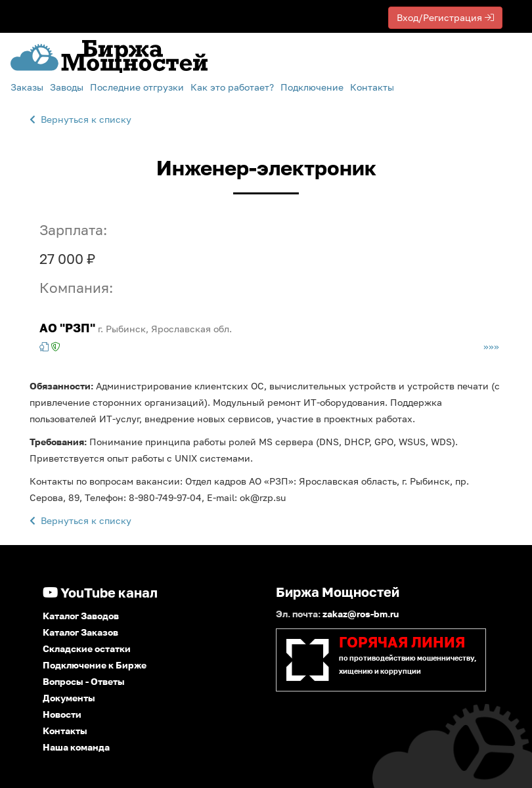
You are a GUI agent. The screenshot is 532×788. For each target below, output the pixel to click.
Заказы (27, 87)
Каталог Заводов (81, 616)
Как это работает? (232, 87)
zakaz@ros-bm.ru (361, 614)
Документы (69, 698)
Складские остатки (87, 648)
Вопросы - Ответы (84, 681)
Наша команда (76, 747)
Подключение (312, 87)
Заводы (67, 87)
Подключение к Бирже (95, 665)
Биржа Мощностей (338, 592)
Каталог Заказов (80, 632)
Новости (62, 714)
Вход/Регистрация (445, 17)
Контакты (372, 87)
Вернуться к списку (80, 119)
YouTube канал (100, 592)
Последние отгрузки (137, 87)
